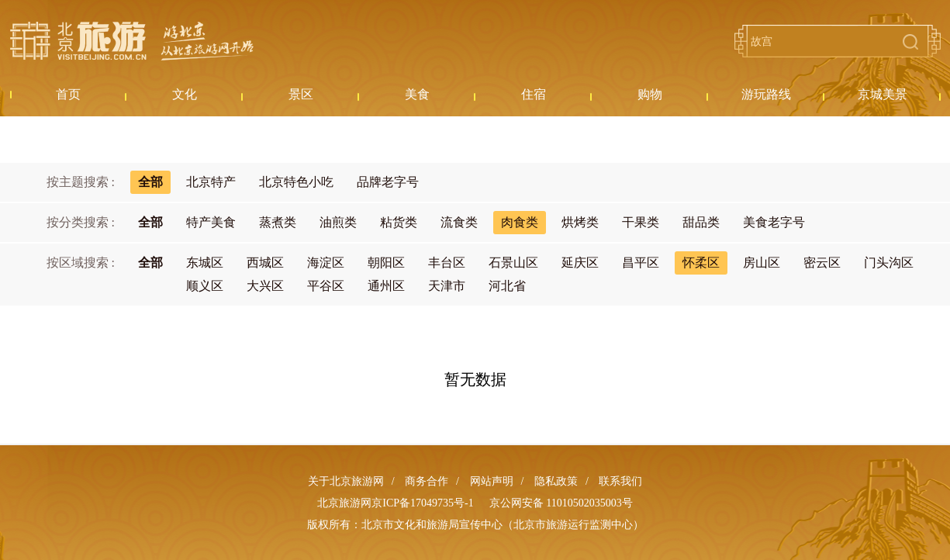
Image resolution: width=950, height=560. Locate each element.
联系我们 (620, 481)
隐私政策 (556, 481)
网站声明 (492, 481)
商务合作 (427, 481)
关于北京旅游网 (346, 481)
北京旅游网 (132, 41)
